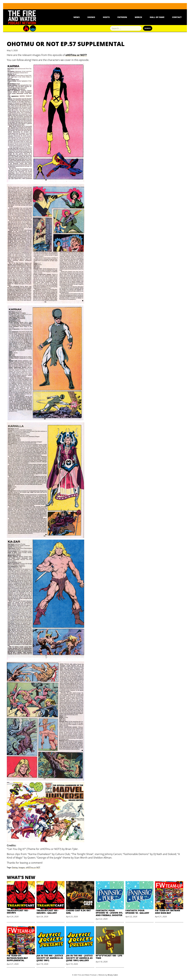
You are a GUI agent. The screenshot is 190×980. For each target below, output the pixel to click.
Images (22, 867)
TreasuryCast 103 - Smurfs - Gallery (48, 912)
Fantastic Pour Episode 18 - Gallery (137, 912)
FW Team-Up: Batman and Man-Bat (168, 912)
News (77, 17)
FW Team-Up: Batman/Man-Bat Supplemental (17, 958)
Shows (91, 17)
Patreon (122, 17)
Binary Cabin (113, 975)
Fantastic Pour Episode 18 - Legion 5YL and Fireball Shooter (109, 913)
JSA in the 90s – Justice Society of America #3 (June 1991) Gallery (79, 958)
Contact (177, 17)
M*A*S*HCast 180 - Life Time (109, 957)
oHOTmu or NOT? (76, 55)
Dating (15, 867)
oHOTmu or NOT (33, 867)
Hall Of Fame (157, 17)
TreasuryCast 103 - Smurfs (18, 912)
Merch (138, 17)
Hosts (106, 17)
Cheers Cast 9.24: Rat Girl (78, 912)
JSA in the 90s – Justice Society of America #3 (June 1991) (50, 958)
